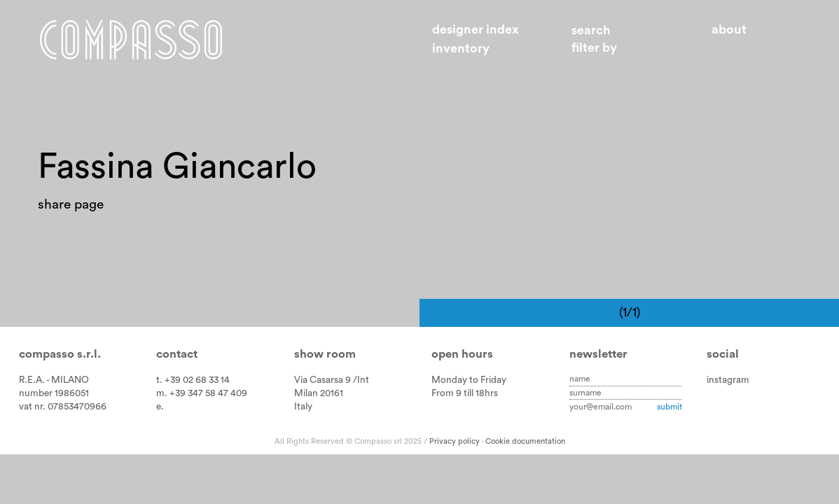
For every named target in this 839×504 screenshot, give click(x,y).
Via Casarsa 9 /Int (332, 380)
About (729, 29)
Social (723, 354)
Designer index (476, 29)
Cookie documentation (525, 441)
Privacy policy (455, 441)
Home (131, 40)
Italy (303, 407)
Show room (325, 354)
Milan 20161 (319, 393)
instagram (728, 380)
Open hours (462, 354)
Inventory (461, 48)
